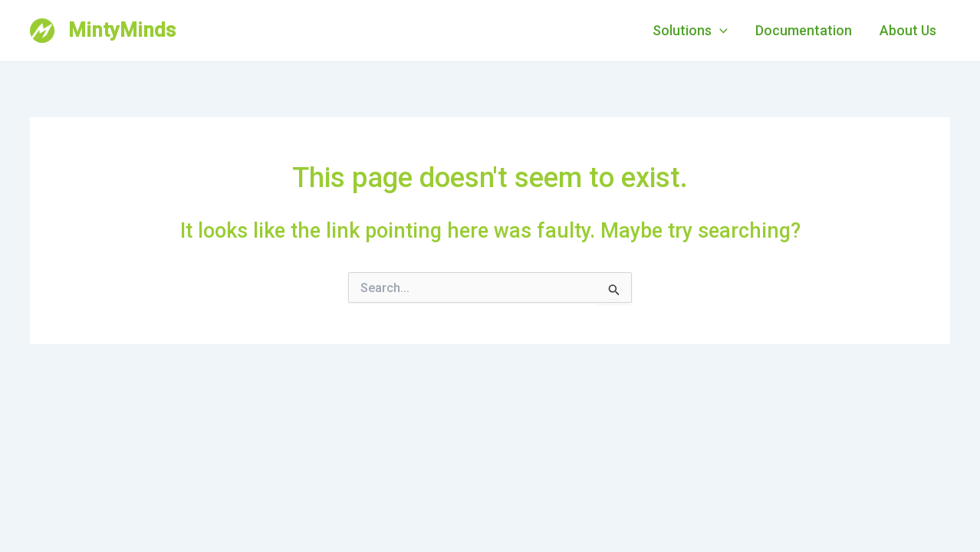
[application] (720, 31)
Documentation (804, 30)
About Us (908, 30)
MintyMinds (122, 30)
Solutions (690, 31)
